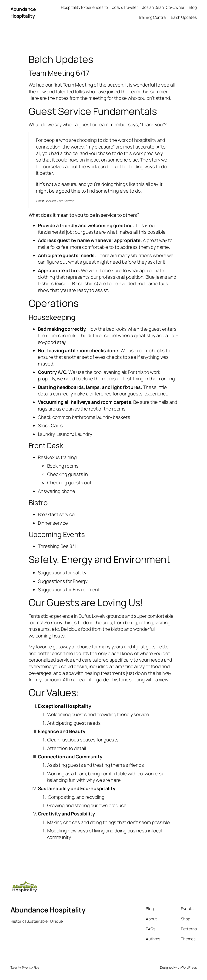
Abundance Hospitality (23, 12)
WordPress (189, 967)
